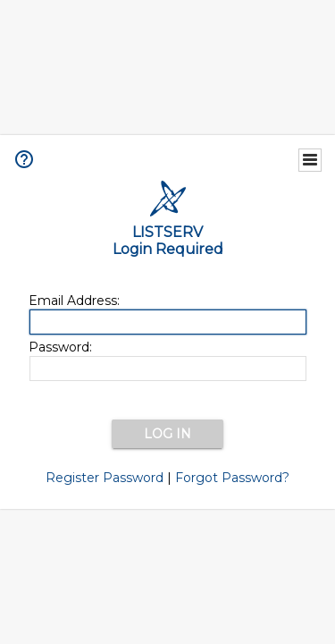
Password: (60, 347)
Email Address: (74, 301)
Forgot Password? (232, 478)
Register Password (105, 478)
